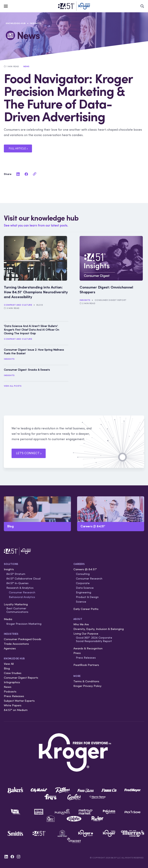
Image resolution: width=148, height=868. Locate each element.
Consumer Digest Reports (21, 678)
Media (8, 619)
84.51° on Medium (16, 710)
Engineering (84, 592)
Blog (40, 305)
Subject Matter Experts (19, 701)
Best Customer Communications (17, 610)
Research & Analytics (20, 588)
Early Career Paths (86, 609)
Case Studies (13, 673)
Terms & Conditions (86, 681)
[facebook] (26, 174)
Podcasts (10, 691)
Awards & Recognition (88, 648)
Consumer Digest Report (111, 300)
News (8, 687)
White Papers (13, 705)
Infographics (12, 682)
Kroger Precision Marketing (24, 624)
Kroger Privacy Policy (87, 686)
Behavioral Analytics (22, 597)
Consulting (83, 574)
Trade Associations (16, 644)
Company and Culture (18, 305)
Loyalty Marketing (16, 604)
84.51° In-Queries (17, 583)
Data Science (85, 588)
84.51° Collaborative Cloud (23, 579)
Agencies (10, 648)
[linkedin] (18, 174)
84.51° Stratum (16, 574)
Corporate (83, 583)
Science (81, 602)
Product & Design (87, 597)
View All (9, 664)
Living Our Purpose (86, 633)
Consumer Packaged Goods (23, 639)
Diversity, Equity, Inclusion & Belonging (99, 629)
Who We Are (81, 624)
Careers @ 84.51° (85, 569)
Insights (35, 23)
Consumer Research (22, 592)
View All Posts (13, 386)
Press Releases (14, 696)
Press (77, 653)
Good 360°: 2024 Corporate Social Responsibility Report (94, 639)
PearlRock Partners (86, 665)
